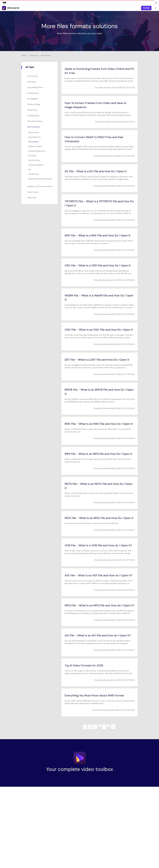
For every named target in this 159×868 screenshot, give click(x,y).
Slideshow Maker (35, 146)
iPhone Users (34, 132)
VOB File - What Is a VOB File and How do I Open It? (98, 545)
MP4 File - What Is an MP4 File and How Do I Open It (98, 454)
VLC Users (32, 156)
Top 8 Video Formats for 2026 (84, 665)
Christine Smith (110, 88)
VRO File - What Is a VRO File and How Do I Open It (98, 265)
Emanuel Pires (108, 156)
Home (24, 55)
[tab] (40, 76)
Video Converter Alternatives (40, 179)
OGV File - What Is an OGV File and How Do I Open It (99, 330)
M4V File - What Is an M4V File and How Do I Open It (99, 424)
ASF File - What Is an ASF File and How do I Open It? (98, 575)
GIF (30, 169)
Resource (34, 55)
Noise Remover (34, 137)
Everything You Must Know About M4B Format (94, 695)
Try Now (146, 8)
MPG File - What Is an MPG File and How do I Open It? (99, 605)
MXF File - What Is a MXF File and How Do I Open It (97, 235)
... (95, 727)
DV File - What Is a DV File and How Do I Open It (96, 171)
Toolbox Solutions (36, 165)
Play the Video (34, 160)
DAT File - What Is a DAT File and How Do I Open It (97, 360)
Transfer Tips (34, 174)
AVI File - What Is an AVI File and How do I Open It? (98, 635)
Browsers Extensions (37, 151)
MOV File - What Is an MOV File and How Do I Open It (99, 518)
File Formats (33, 142)
